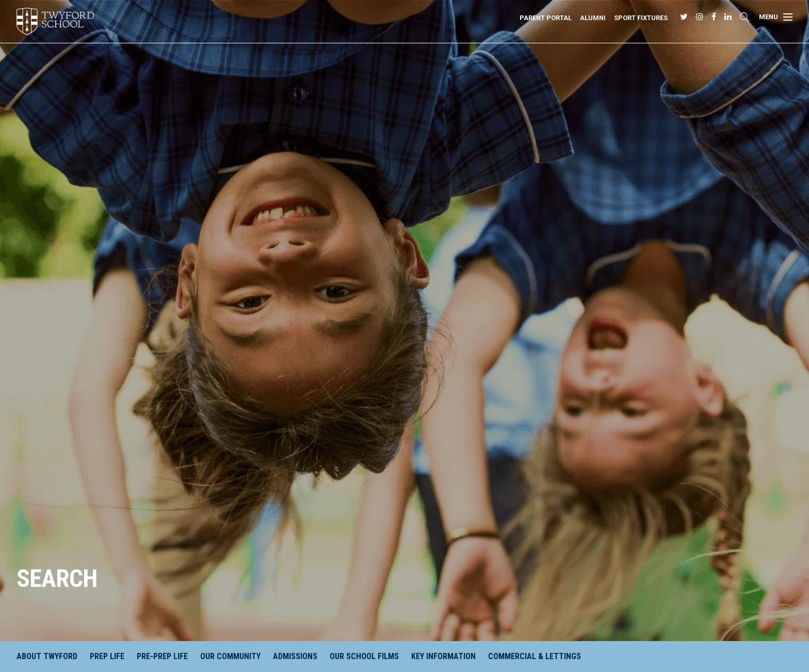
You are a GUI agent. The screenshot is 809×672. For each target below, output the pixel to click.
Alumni (593, 18)
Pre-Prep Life (162, 656)
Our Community (230, 656)
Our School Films (364, 656)
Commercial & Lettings (535, 656)
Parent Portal (546, 18)
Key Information (443, 656)
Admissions (295, 656)
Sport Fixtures (641, 18)
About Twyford (47, 656)
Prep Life (107, 656)
